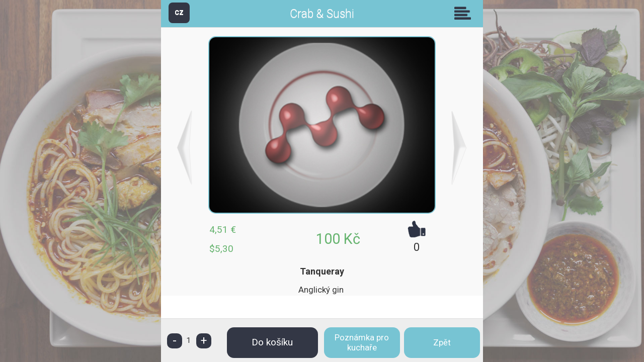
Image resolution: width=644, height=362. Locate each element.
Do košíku (272, 342)
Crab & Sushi (322, 14)
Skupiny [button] (465, 13)
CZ (179, 12)
